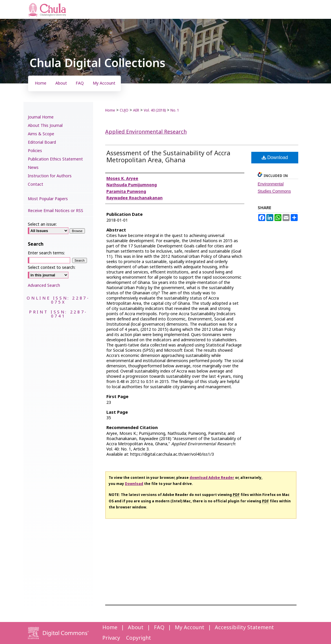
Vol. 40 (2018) (155, 110)
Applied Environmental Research (146, 132)
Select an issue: (42, 224)
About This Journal (45, 126)
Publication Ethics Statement (55, 159)
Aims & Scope (41, 134)
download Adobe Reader (212, 478)
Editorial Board (42, 142)
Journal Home (41, 117)
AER (136, 110)
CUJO (124, 110)
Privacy (111, 638)
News (33, 168)
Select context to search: (52, 268)
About (136, 628)
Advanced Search (44, 285)
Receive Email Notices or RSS (56, 211)
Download (275, 157)
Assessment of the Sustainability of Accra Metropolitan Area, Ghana (168, 157)
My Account (190, 628)
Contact (36, 184)
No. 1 (175, 110)
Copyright (139, 638)
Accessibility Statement (244, 628)
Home (110, 110)
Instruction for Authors (50, 176)
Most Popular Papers (48, 199)
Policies (35, 151)
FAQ (159, 628)
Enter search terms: (46, 253)
